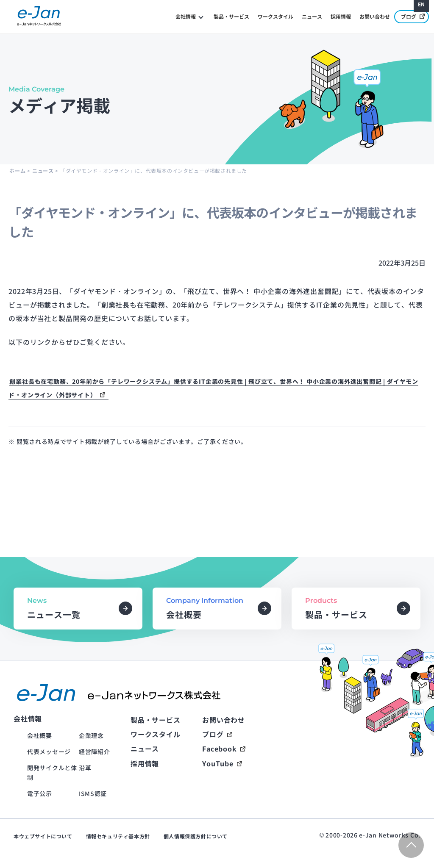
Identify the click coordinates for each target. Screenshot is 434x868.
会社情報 (186, 16)
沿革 (85, 768)
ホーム (17, 171)
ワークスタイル (275, 16)
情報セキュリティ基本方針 (118, 836)
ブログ (413, 16)
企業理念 (91, 735)
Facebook (219, 749)
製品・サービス (231, 16)
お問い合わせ (375, 16)
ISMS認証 (93, 793)
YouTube (218, 763)
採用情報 (341, 16)
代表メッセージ (49, 752)
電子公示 (40, 793)
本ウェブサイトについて (43, 836)
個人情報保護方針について (196, 836)
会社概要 (40, 735)
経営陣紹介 (95, 752)
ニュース (312, 16)
